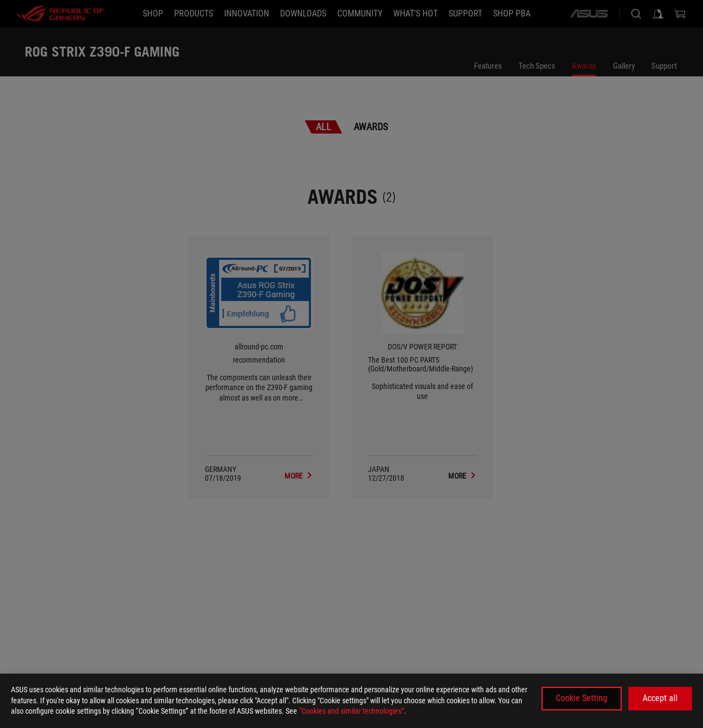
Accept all (660, 698)
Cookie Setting (582, 698)
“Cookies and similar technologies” (351, 711)
